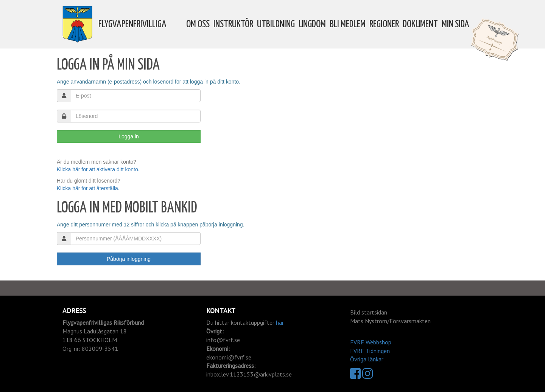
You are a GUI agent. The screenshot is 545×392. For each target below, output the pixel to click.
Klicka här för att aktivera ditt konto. (98, 169)
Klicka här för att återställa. (88, 188)
